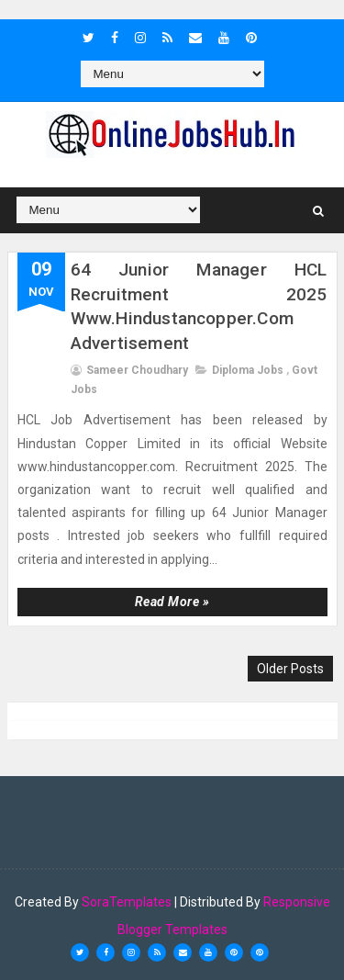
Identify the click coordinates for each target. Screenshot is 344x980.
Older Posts (290, 669)
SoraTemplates (127, 902)
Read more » (172, 602)
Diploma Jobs (248, 370)
